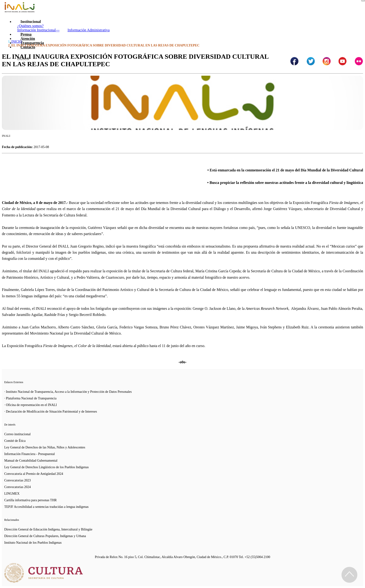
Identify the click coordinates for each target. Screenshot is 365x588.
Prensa (26, 34)
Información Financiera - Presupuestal (30, 454)
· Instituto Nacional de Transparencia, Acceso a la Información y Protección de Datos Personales (68, 392)
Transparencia (32, 43)
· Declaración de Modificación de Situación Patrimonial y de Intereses (51, 412)
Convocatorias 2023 (17, 480)
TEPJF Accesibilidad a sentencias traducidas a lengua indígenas (46, 507)
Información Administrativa (89, 30)
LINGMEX (12, 494)
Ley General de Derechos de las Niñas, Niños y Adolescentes (45, 447)
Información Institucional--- (38, 30)
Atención (28, 39)
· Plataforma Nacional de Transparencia (30, 398)
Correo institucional (17, 434)
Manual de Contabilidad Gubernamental (31, 461)
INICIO (17, 42)
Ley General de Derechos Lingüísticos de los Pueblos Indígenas (47, 467)
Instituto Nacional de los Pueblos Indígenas (33, 543)
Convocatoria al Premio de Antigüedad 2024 (34, 474)
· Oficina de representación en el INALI (31, 405)
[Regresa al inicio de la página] (349, 575)
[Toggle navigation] (363, 1)
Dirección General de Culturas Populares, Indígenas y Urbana (45, 536)
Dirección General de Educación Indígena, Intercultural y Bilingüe (48, 529)
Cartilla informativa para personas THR (30, 500)
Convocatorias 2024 (17, 487)
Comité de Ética (15, 441)
